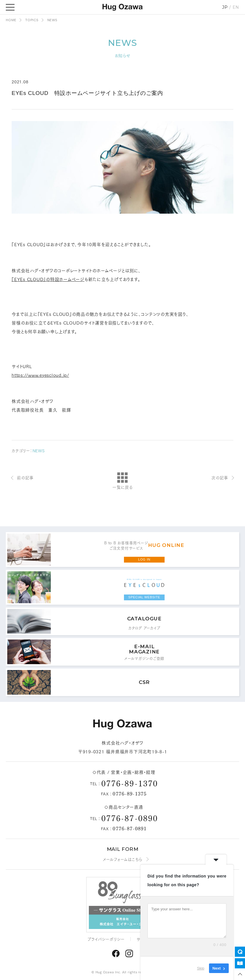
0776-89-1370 (130, 783)
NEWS (39, 451)
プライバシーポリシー (106, 939)
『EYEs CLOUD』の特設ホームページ (48, 279)
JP (225, 7)
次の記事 (220, 478)
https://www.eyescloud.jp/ (40, 375)
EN (236, 7)
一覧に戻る (123, 481)
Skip (201, 968)
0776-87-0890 (130, 818)
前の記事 (25, 478)
